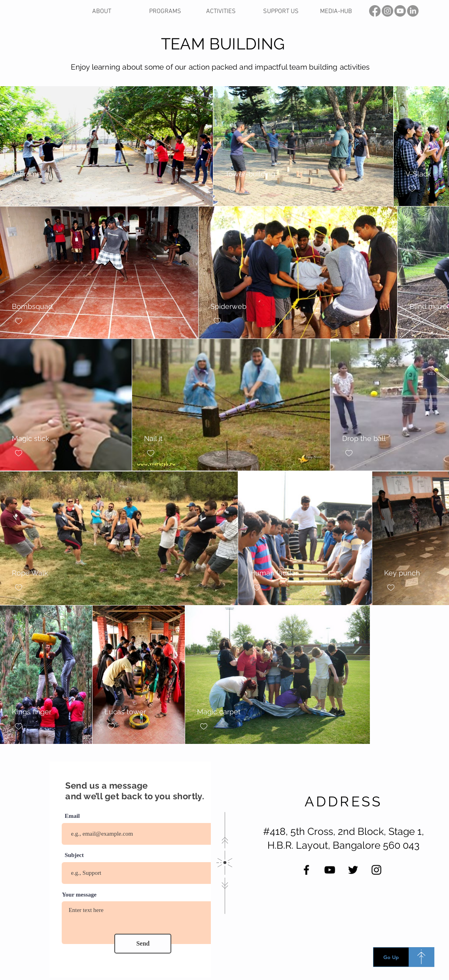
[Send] (143, 944)
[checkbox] (19, 189)
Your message (79, 895)
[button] (229, 12)
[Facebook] (306, 870)
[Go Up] (391, 957)
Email (72, 816)
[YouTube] (330, 870)
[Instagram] (376, 870)
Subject (74, 855)
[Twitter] (353, 870)
